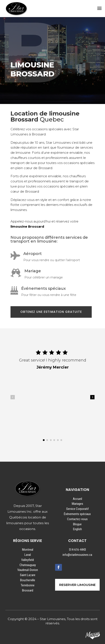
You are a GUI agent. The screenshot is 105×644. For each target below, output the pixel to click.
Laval (28, 555)
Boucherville (28, 580)
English (77, 529)
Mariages (77, 504)
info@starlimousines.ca (77, 555)
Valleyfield (28, 560)
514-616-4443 (77, 550)
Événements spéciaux (77, 514)
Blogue (77, 524)
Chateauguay (28, 565)
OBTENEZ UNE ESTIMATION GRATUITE (51, 312)
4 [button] (13, 397)
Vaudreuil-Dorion (28, 570)
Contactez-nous (77, 519)
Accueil (77, 499)
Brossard (28, 590)
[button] (44, 440)
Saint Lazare (28, 575)
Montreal (28, 550)
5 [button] (92, 397)
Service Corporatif (77, 509)
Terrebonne (28, 585)
